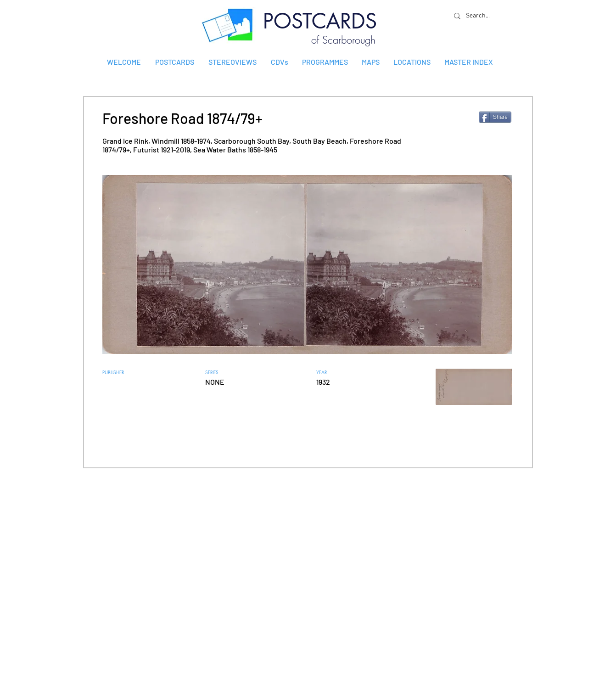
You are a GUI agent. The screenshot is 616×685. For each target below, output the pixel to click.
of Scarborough (343, 40)
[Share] (495, 117)
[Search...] (480, 16)
